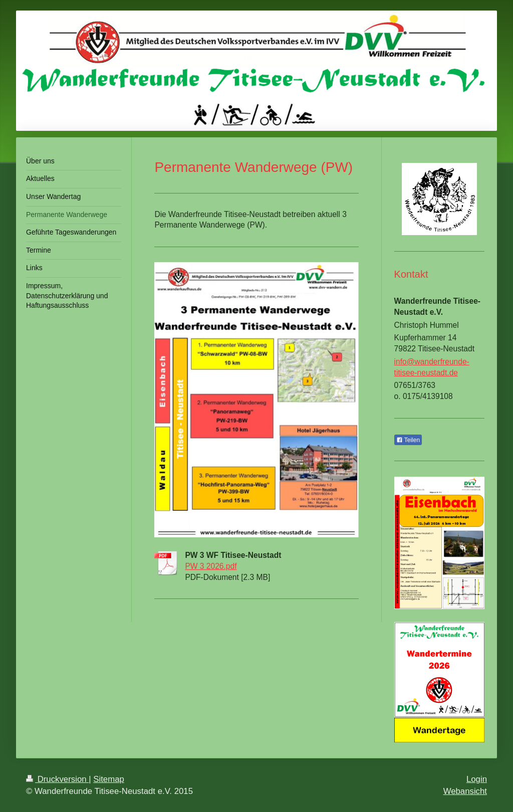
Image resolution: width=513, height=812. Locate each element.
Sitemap (109, 779)
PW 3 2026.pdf (211, 566)
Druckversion (57, 779)
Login (477, 779)
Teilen (408, 440)
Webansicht (465, 791)
